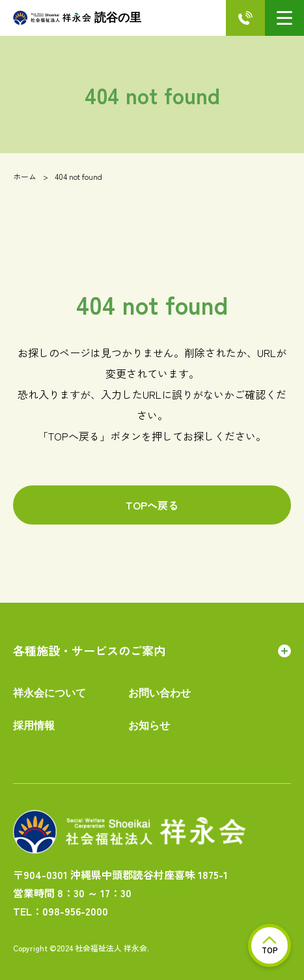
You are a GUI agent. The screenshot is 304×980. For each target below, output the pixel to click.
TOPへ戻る (152, 505)
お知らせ (149, 726)
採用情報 (34, 726)
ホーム (25, 176)
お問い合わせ (159, 693)
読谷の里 (77, 18)
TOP (270, 946)
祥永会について (49, 693)
